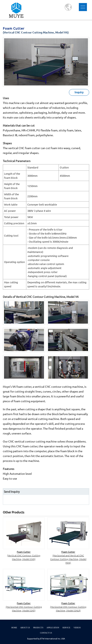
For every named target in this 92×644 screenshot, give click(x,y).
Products (38, 628)
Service (66, 628)
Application (53, 628)
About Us (25, 628)
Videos (77, 628)
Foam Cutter (24, 556)
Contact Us (46, 633)
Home (14, 628)
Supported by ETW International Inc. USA (46, 639)
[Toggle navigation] (83, 7)
